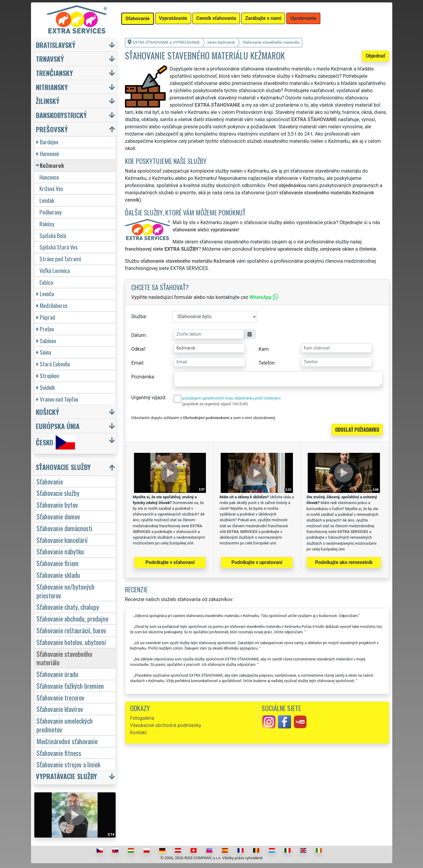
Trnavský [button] (50, 59)
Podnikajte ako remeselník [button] (344, 562)
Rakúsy (47, 224)
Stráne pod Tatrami (60, 259)
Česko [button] (55, 442)
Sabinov (46, 341)
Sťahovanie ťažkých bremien (70, 686)
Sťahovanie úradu (57, 674)
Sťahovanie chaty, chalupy (68, 607)
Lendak (47, 200)
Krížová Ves (51, 188)
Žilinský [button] (48, 101)
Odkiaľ (138, 349)
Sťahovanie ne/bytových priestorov (65, 591)
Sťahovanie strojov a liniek (68, 764)
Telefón (267, 363)
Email (137, 363)
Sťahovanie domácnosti (64, 528)
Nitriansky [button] (52, 87)
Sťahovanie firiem (58, 563)
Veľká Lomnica (55, 270)
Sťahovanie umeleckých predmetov (65, 725)
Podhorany (51, 212)
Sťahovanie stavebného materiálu (64, 658)
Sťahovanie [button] (138, 19)
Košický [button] (47, 412)
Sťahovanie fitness (59, 753)
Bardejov (47, 142)
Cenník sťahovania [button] (216, 18)
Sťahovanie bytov (57, 505)
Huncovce (49, 177)
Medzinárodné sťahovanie (67, 741)
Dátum (138, 335)
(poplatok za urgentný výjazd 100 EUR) (215, 404)
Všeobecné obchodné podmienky (166, 725)
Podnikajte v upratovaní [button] (257, 562)
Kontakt (138, 733)
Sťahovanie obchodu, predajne (72, 618)
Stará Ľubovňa (53, 364)
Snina (44, 352)
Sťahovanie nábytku (60, 551)
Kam (264, 349)
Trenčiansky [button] (54, 73)
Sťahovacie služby (58, 493)
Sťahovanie (50, 481)
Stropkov (48, 376)
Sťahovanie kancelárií (62, 540)
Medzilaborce (52, 305)
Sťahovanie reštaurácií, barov (71, 630)
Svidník (46, 387)
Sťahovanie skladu (58, 575)
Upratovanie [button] (303, 18)
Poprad (46, 317)
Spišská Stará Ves (59, 247)
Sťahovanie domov (58, 516)
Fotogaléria (142, 718)
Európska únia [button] (58, 426)
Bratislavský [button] (56, 45)
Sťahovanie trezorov (60, 697)
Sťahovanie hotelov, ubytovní (71, 642)
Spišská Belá (53, 235)
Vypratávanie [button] (173, 18)
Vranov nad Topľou (57, 399)
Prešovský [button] (52, 129)
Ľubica (46, 282)
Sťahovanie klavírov (60, 709)
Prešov (45, 329)
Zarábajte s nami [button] (263, 18)
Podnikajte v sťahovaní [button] (170, 562)
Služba (138, 316)
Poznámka (143, 377)
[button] (76, 468)
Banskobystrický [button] (61, 115)
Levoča (45, 294)
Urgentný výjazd (148, 398)
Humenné (48, 154)
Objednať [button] (375, 56)
